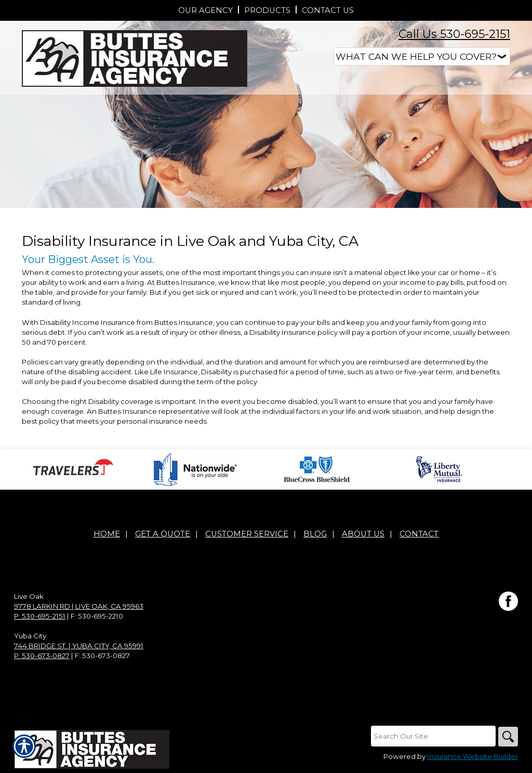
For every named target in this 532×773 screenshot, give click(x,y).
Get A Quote (163, 534)
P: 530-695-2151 (40, 616)
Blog (315, 534)
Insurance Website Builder (473, 757)
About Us (363, 534)
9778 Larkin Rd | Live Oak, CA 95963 (79, 606)
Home (107, 534)
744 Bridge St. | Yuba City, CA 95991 (79, 646)
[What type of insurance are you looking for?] (422, 56)
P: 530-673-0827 (42, 656)
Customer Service (247, 534)
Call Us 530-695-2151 (454, 34)
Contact (419, 534)
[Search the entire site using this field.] (432, 736)
